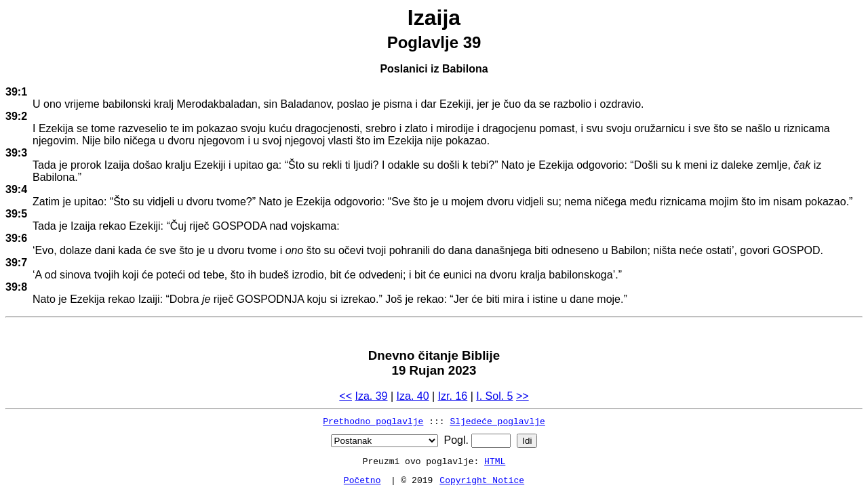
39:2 (16, 116)
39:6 (16, 238)
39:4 (16, 189)
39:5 (16, 214)
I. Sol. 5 (494, 396)
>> (522, 396)
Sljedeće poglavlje (497, 421)
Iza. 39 (371, 396)
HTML (495, 461)
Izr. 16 (453, 396)
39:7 (16, 263)
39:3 (16, 153)
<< (346, 396)
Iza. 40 (413, 396)
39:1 (16, 92)
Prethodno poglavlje (373, 421)
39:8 (16, 287)
